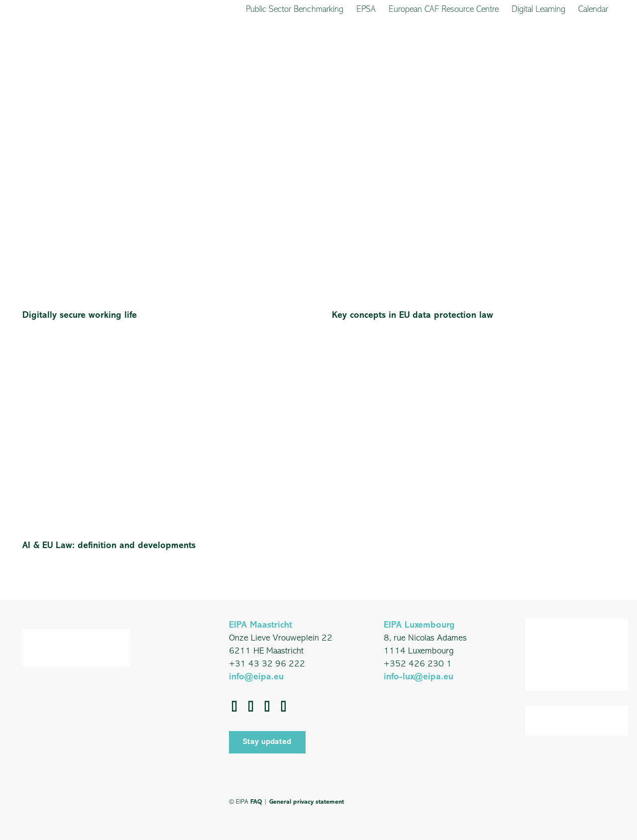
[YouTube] (267, 706)
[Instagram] (284, 706)
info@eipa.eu (256, 677)
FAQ (256, 802)
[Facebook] (235, 706)
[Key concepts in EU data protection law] (473, 124)
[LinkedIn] (251, 706)
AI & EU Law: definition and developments (109, 546)
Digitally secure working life (80, 316)
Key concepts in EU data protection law (413, 316)
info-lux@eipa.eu (419, 677)
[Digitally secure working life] (164, 124)
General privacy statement (307, 802)
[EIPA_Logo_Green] (53, 51)
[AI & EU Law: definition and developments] (164, 354)
